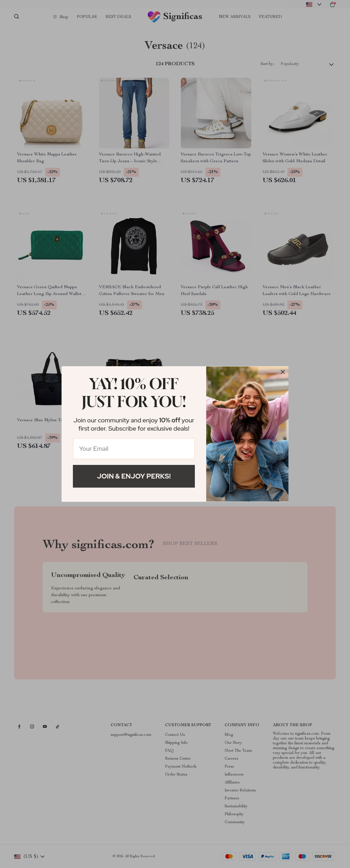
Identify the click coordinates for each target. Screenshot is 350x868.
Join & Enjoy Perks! (134, 476)
